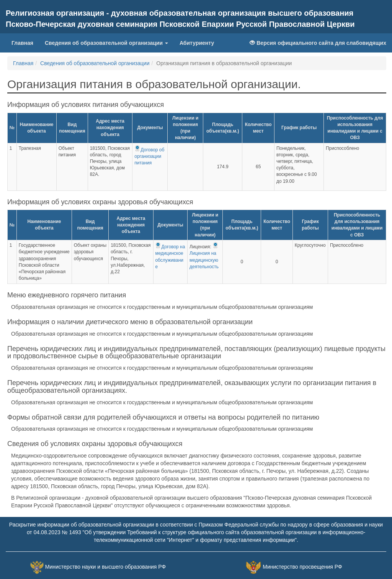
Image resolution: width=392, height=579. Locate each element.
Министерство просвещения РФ (302, 567)
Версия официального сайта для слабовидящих (318, 43)
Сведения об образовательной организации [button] (106, 43)
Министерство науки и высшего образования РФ (105, 567)
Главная (22, 43)
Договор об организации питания (149, 156)
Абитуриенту (197, 43)
